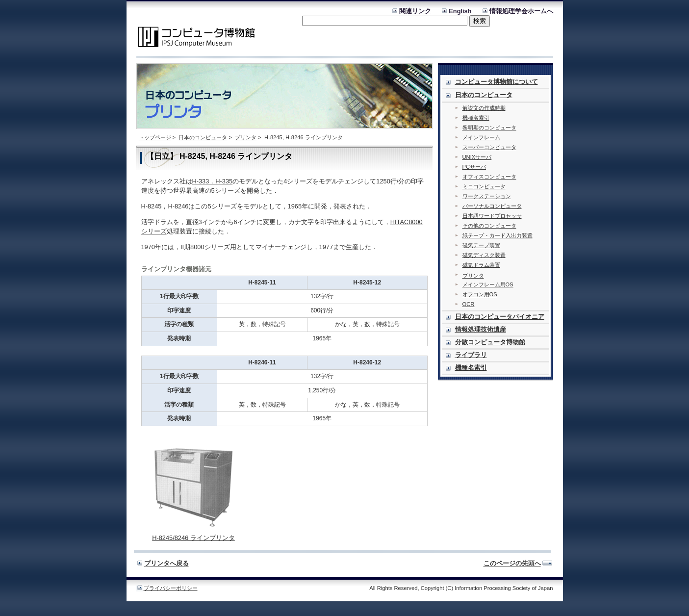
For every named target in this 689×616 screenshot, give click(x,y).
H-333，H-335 (213, 181)
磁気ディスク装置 (484, 255)
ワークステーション (487, 196)
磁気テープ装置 (481, 245)
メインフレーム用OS (488, 284)
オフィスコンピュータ (489, 177)
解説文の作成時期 (484, 108)
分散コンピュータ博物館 (490, 342)
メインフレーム (481, 137)
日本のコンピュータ (203, 137)
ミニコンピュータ (484, 186)
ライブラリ (471, 355)
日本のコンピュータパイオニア (500, 317)
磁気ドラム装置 (481, 265)
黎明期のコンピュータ (489, 128)
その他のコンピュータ (489, 226)
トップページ (155, 137)
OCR (469, 304)
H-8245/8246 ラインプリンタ (193, 538)
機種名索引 (476, 118)
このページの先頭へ (512, 563)
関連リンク (415, 11)
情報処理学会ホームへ (521, 11)
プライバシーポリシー (171, 588)
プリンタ (246, 137)
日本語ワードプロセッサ (492, 216)
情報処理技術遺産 (481, 329)
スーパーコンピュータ (489, 147)
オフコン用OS (480, 294)
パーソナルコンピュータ (492, 206)
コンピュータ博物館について (497, 82)
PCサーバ (474, 167)
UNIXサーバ (477, 157)
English (460, 11)
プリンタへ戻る (166, 563)
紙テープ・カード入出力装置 (498, 235)
